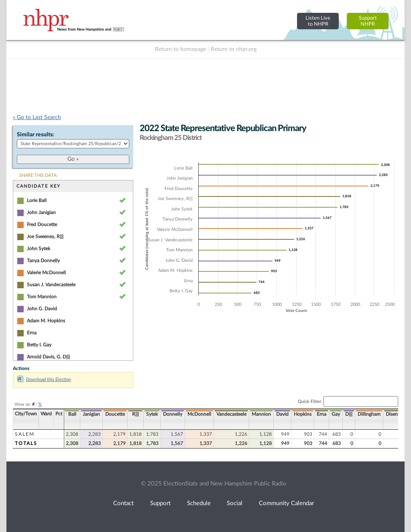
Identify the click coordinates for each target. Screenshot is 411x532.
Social (235, 503)
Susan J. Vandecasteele (51, 285)
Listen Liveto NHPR (318, 21)
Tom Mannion (42, 297)
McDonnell (199, 414)
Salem (25, 434)
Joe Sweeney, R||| (45, 237)
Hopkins (303, 414)
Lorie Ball (37, 200)
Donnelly (173, 414)
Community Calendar (286, 503)
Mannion (261, 414)
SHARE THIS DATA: (38, 175)
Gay (336, 414)
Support (160, 503)
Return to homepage (180, 49)
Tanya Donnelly (43, 261)
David (282, 414)
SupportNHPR (368, 21)
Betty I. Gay (39, 345)
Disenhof (395, 414)
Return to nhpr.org (234, 49)
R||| (135, 414)
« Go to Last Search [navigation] (37, 117)
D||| (349, 414)
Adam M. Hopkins (46, 321)
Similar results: (36, 135)
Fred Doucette (42, 225)
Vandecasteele (231, 414)
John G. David (42, 309)
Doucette (115, 414)
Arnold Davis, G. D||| (48, 357)
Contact (123, 503)
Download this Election (44, 379)
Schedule (199, 503)
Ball (72, 414)
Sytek (152, 414)
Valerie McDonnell (46, 273)
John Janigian (41, 212)
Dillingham (369, 414)
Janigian (91, 414)
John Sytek (39, 249)
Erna (32, 333)
